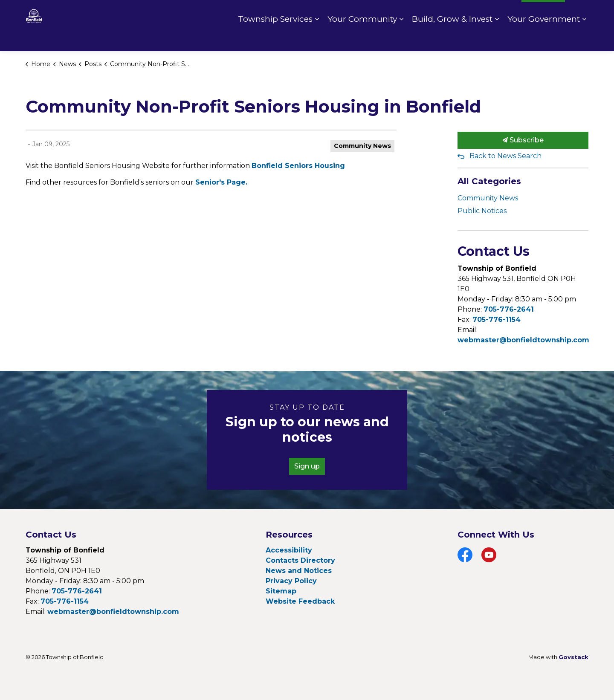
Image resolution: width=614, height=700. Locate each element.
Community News (362, 146)
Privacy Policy (291, 581)
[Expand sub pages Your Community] (401, 38)
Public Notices (482, 211)
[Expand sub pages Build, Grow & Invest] (497, 38)
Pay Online (447, 13)
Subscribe (523, 140)
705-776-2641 (509, 309)
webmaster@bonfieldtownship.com (523, 340)
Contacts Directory (300, 560)
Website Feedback (300, 601)
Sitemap (281, 591)
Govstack (573, 657)
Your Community (362, 38)
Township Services (275, 38)
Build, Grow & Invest (452, 38)
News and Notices (299, 571)
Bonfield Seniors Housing (298, 166)
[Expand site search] (580, 13)
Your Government (544, 38)
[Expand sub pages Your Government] (584, 38)
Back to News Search (505, 156)
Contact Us (400, 13)
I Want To (543, 13)
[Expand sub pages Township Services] (317, 38)
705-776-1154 (497, 320)
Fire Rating (495, 13)
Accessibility (289, 550)
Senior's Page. (221, 182)
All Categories (489, 181)
